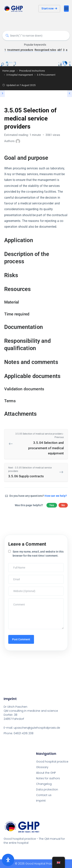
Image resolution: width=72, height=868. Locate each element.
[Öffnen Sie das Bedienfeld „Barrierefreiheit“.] (8, 860)
